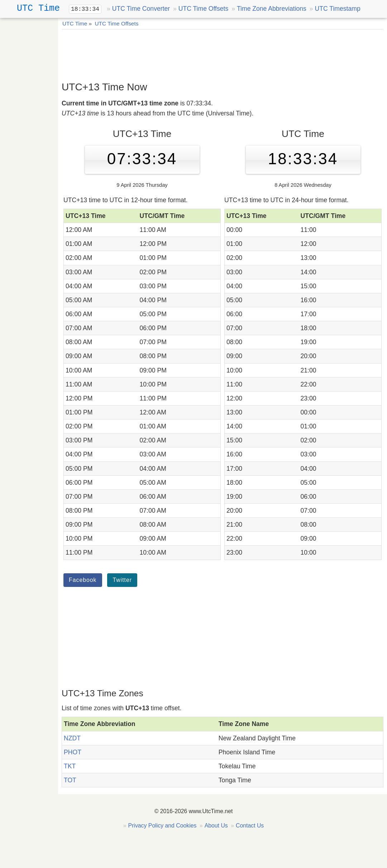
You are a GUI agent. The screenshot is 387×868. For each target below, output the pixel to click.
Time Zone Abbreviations (272, 9)
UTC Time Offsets (203, 9)
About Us (216, 826)
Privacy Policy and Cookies (163, 826)
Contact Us (250, 826)
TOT (70, 780)
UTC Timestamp (338, 9)
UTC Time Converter (141, 9)
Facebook (83, 580)
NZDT (72, 738)
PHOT (73, 752)
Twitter (122, 580)
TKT (70, 766)
